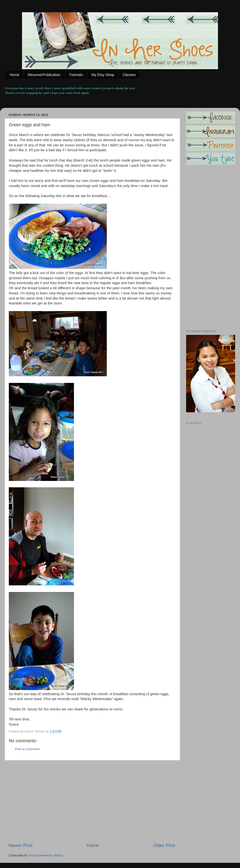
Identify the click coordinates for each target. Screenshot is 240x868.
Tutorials (76, 75)
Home (14, 75)
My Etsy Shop (103, 75)
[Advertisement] (92, 801)
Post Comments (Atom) (46, 855)
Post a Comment (27, 749)
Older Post (164, 845)
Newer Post (21, 845)
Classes (129, 75)
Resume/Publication (44, 75)
